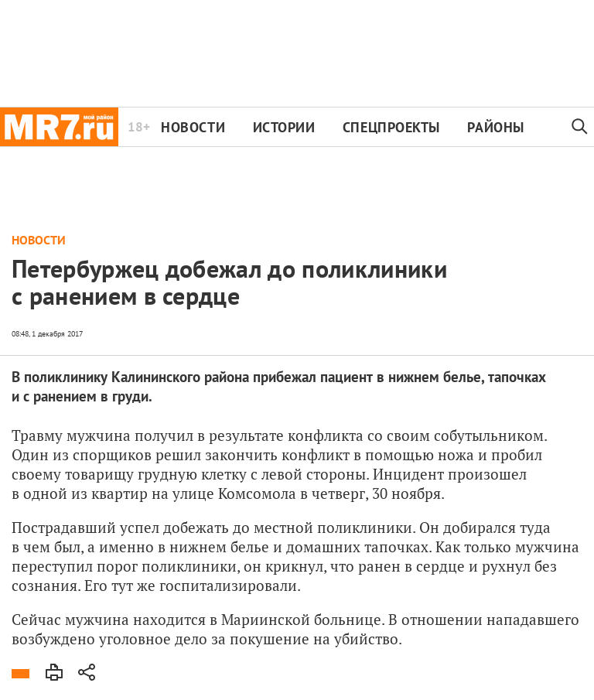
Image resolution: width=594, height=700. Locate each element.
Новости (193, 127)
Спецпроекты (391, 127)
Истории (284, 127)
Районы (495, 127)
